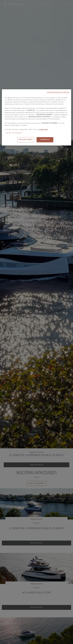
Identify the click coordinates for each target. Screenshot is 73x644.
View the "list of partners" (14, 133)
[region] (37, 117)
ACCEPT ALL (45, 140)
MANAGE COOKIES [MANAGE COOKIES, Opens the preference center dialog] (26, 140)
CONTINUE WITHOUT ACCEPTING (58, 92)
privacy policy (43, 130)
